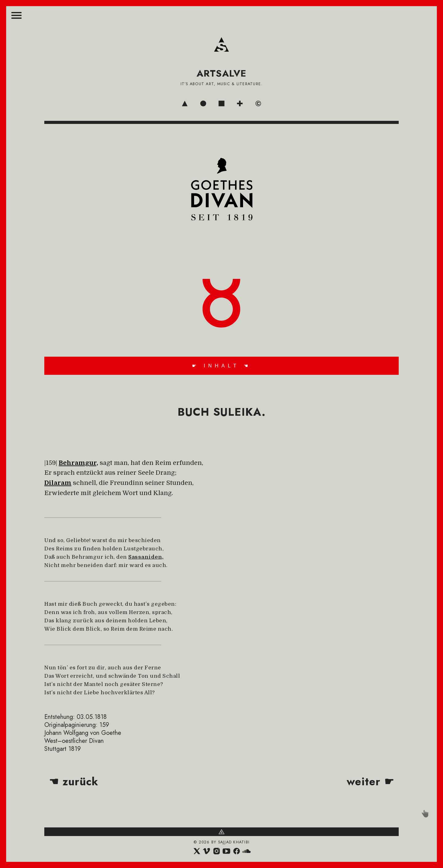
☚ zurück (74, 782)
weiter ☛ (370, 782)
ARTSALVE (222, 73)
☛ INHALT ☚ (221, 366)
